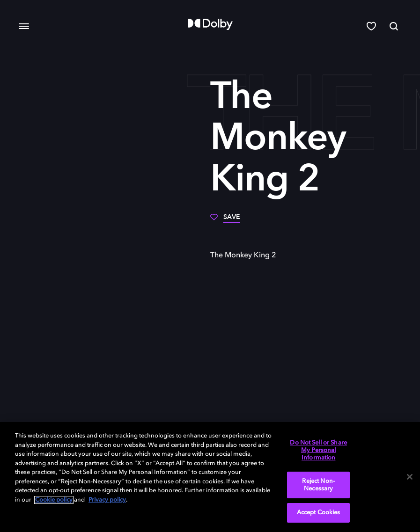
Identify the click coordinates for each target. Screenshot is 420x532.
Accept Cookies (319, 513)
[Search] (394, 26)
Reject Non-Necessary (318, 485)
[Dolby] (210, 24)
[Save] (225, 220)
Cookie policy (54, 500)
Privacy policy (107, 500)
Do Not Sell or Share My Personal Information (318, 450)
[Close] (410, 477)
